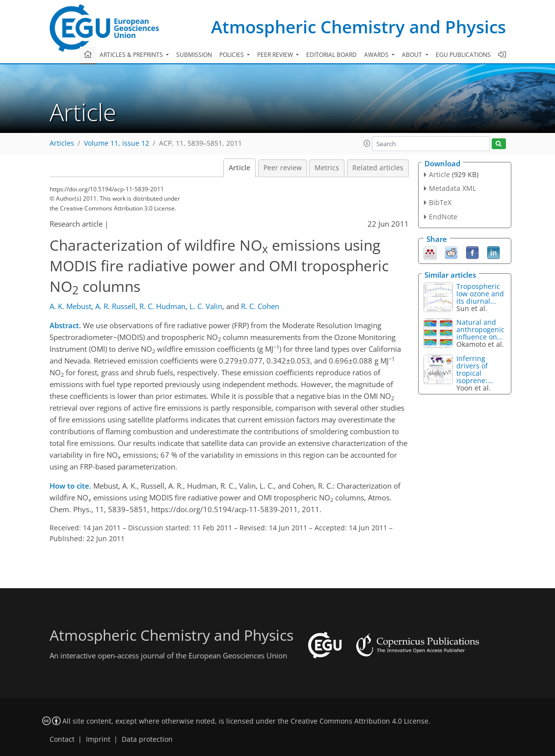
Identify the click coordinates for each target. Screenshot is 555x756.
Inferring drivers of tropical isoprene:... (475, 369)
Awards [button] (377, 55)
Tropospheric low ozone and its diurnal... (480, 294)
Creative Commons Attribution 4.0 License (359, 721)
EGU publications (463, 55)
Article (239, 168)
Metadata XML (452, 188)
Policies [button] (232, 55)
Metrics (327, 168)
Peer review (283, 168)
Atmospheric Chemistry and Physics (358, 27)
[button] (367, 143)
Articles (62, 143)
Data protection (147, 739)
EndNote (443, 217)
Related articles (378, 168)
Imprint (98, 739)
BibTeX (440, 202)
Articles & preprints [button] (132, 55)
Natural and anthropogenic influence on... (480, 329)
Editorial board (331, 55)
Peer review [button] (276, 55)
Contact (62, 739)
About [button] (413, 55)
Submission (194, 55)
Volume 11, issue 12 (117, 143)
